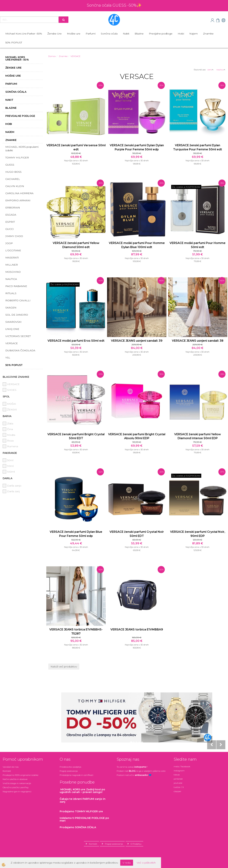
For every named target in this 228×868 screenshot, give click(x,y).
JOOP (9, 243)
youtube (178, 783)
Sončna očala (109, 34)
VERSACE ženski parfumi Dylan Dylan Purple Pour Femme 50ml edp (137, 147)
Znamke (208, 34)
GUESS (10, 165)
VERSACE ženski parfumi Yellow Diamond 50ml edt (76, 245)
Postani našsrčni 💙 (134, 775)
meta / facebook (182, 766)
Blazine (139, 34)
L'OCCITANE (13, 250)
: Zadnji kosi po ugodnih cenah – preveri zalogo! (82, 791)
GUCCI (10, 229)
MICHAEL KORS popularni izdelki (22, 149)
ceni (211, 70)
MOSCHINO (13, 272)
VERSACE (12, 343)
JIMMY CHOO (14, 236)
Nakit (126, 34)
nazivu (221, 70)
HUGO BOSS (13, 172)
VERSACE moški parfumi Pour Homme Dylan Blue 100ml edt (137, 245)
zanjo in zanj (83, 800)
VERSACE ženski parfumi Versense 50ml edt (76, 147)
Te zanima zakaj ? (132, 767)
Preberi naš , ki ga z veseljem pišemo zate (141, 771)
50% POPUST (14, 43)
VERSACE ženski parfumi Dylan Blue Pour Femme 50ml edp (76, 534)
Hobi (181, 34)
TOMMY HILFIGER (17, 158)
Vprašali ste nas (11, 767)
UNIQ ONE (12, 329)
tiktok (177, 775)
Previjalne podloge (161, 34)
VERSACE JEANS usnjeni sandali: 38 (198, 341)
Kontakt (7, 771)
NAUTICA (11, 279)
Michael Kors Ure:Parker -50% (24, 34)
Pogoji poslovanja (69, 771)
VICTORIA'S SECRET (18, 336)
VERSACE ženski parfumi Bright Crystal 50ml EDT (76, 436)
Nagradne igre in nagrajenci (17, 791)
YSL (8, 358)
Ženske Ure (55, 34)
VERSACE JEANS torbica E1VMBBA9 (137, 629)
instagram (179, 771)
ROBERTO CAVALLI (18, 300)
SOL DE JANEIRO (17, 315)
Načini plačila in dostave (15, 779)
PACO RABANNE (16, 286)
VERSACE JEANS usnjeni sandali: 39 (137, 341)
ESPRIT (10, 222)
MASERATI (12, 258)
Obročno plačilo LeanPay (16, 787)
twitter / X (179, 787)
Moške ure (74, 34)
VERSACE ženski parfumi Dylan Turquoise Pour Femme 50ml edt (198, 147)
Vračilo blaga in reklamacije (17, 783)
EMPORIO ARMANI (18, 200)
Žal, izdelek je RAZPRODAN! (186, 187)
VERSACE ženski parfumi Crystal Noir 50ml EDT (137, 534)
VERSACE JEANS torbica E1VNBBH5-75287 (76, 632)
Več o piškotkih (146, 863)
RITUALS (11, 293)
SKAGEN (11, 308)
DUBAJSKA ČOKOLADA (20, 350)
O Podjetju (136, 844)
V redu (127, 863)
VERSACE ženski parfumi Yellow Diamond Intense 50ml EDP (198, 436)
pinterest (178, 779)
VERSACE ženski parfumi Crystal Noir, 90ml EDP (198, 534)
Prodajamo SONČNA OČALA (78, 827)
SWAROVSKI (13, 322)
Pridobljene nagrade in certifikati (77, 775)
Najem (194, 34)
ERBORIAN (13, 208)
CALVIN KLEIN (15, 186)
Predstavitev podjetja (70, 767)
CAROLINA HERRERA (19, 193)
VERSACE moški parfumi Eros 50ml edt (76, 341)
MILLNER (12, 265)
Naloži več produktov (64, 667)
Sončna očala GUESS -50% (112, 5)
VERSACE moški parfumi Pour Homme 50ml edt (198, 245)
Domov (52, 56)
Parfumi (91, 34)
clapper (178, 791)
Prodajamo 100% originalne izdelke (20, 775)
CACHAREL (13, 179)
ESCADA (11, 215)
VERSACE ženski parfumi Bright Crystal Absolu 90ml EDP (137, 436)
